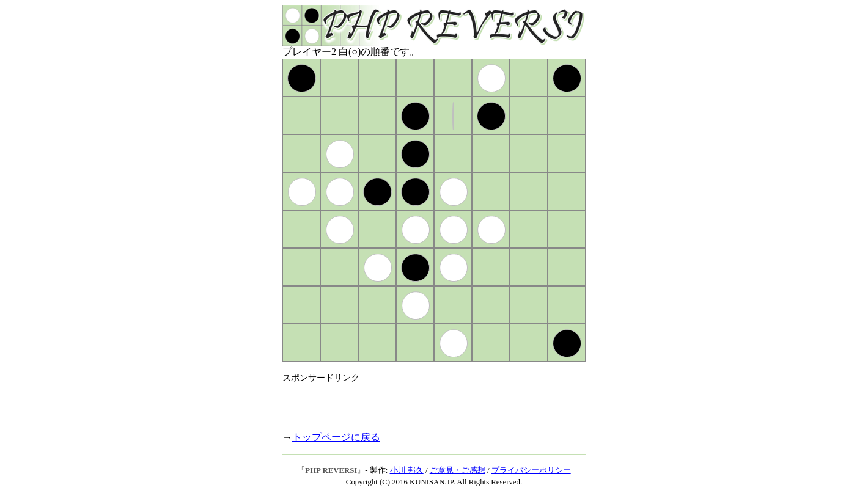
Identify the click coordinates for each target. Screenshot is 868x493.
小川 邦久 (407, 470)
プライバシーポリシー (531, 470)
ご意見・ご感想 (458, 470)
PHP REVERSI (331, 470)
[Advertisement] (425, 402)
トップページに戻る (336, 437)
